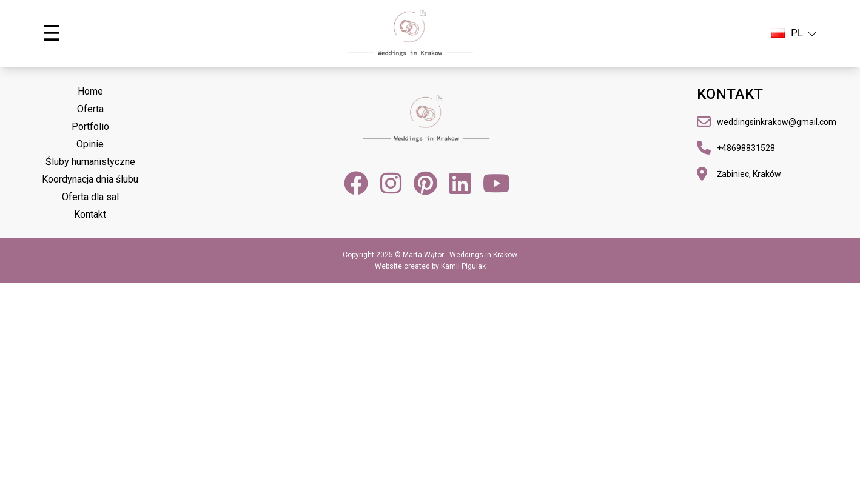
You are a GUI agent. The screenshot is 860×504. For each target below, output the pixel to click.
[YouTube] (496, 183)
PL (794, 33)
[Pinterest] (425, 183)
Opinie (90, 144)
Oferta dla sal (90, 197)
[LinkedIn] (460, 183)
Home (90, 91)
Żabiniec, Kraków (749, 174)
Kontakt (90, 214)
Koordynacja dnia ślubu (90, 179)
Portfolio (90, 126)
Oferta (90, 109)
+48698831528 (746, 148)
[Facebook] (356, 183)
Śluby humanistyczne (90, 162)
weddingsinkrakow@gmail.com (777, 122)
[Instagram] (391, 183)
